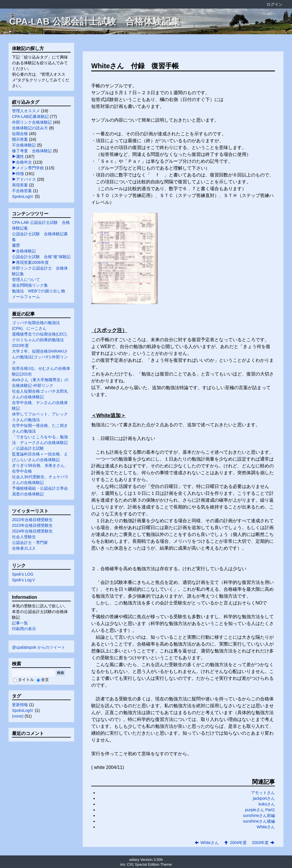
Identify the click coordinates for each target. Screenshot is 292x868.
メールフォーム (26, 297)
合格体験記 (26, 251)
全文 (43, 680)
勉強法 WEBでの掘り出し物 (38, 291)
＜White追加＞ (109, 415)
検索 (60, 673)
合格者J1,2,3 (23, 548)
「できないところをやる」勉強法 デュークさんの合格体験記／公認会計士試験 (40, 443)
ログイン (275, 4)
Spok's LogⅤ (24, 580)
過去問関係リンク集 (30, 285)
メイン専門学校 (30, 168)
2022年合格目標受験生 (32, 520)
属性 (20, 156)
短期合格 (20, 134)
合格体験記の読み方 (30, 128)
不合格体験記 (24, 145)
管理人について (26, 280)
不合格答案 (22, 191)
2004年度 (238, 843)
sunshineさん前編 (259, 815)
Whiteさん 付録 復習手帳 (135, 66)
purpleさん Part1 (260, 810)
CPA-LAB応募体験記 (30, 116)
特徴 (20, 174)
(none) (18, 716)
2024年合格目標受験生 (32, 531)
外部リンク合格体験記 (32, 122)
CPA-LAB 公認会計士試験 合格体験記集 (95, 21)
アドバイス (26, 179)
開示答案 (20, 139)
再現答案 (20, 185)
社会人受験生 (24, 537)
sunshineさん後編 (259, 821)
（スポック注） (109, 330)
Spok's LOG (23, 574)
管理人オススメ (26, 111)
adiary (134, 860)
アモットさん (263, 793)
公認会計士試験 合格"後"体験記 (41, 257)
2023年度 (20, 345)
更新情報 (20, 705)
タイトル (24, 680)
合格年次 (24, 162)
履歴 (16, 245)
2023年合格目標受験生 (32, 525)
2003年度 (260, 843)
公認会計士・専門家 (30, 542)
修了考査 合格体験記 (32, 151)
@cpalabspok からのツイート (39, 647)
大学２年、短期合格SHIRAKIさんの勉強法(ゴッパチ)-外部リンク (40, 357)
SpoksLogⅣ (23, 196)
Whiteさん (266, 827)
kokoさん (267, 804)
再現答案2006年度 (32, 262)
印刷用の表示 (24, 629)
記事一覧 (20, 623)
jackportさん (264, 798)
